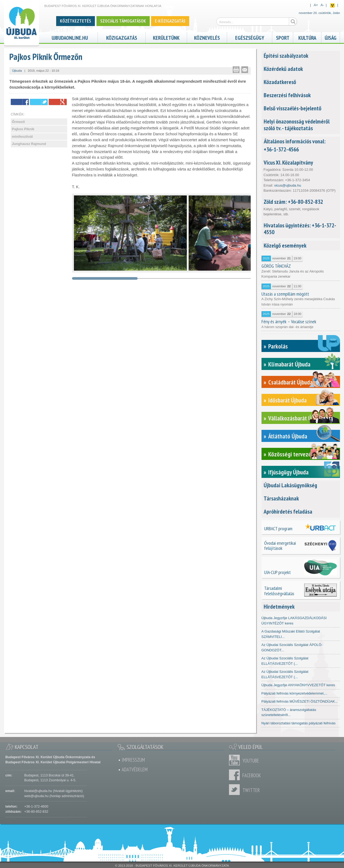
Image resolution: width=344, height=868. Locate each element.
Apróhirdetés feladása (288, 511)
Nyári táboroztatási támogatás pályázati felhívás (299, 723)
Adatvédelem (135, 769)
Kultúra (307, 37)
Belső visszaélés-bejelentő (293, 108)
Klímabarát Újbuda (289, 364)
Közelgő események (285, 245)
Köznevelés (207, 37)
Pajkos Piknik (23, 129)
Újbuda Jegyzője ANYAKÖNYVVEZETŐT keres (298, 685)
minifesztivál (22, 137)
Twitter (236, 790)
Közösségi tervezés (291, 454)
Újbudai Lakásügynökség (290, 485)
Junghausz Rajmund (29, 144)
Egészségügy (250, 37)
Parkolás (278, 346)
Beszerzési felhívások (287, 95)
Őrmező (18, 122)
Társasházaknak (281, 498)
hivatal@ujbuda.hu (38, 791)
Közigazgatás (122, 37)
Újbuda (17, 71)
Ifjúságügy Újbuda (288, 472)
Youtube (236, 760)
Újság (331, 37)
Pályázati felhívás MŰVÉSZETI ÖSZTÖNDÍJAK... (300, 701)
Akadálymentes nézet (332, 5)
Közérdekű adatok (283, 69)
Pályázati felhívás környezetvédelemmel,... (295, 693)
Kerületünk (166, 37)
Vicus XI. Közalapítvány (288, 162)
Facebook (236, 775)
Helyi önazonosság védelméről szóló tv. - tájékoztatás (297, 125)
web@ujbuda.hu (36, 796)
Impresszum (133, 760)
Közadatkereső (280, 82)
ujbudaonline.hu (70, 37)
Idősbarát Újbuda (287, 400)
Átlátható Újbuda (288, 436)
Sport (283, 37)
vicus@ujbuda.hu (288, 185)
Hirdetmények (279, 606)
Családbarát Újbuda (290, 382)
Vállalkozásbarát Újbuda (296, 418)
